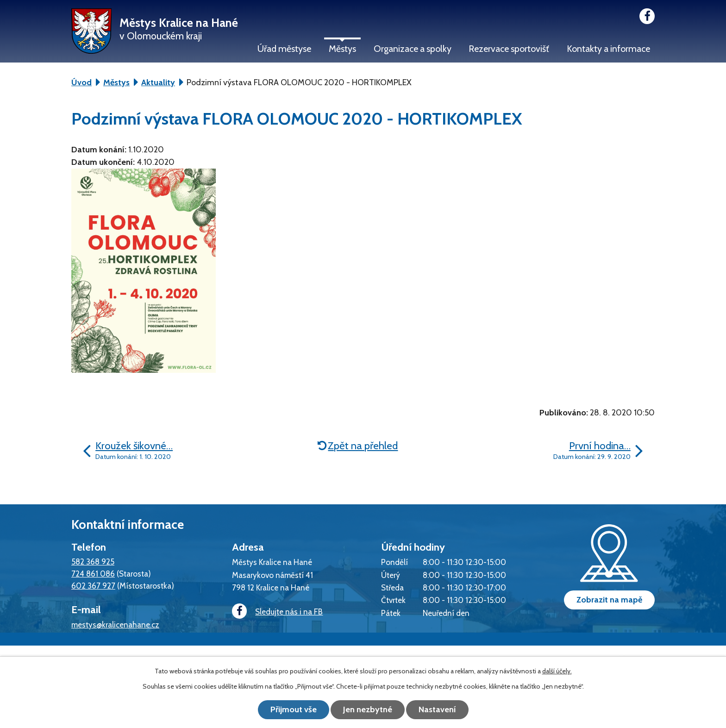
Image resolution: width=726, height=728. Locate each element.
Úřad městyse (284, 49)
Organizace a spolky (413, 49)
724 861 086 (93, 574)
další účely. (557, 671)
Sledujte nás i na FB (277, 612)
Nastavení (437, 709)
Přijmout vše (294, 709)
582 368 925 (93, 562)
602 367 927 (93, 586)
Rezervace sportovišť (509, 49)
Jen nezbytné (368, 709)
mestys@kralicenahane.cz (115, 624)
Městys (342, 49)
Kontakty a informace (608, 49)
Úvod (81, 82)
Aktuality (158, 82)
